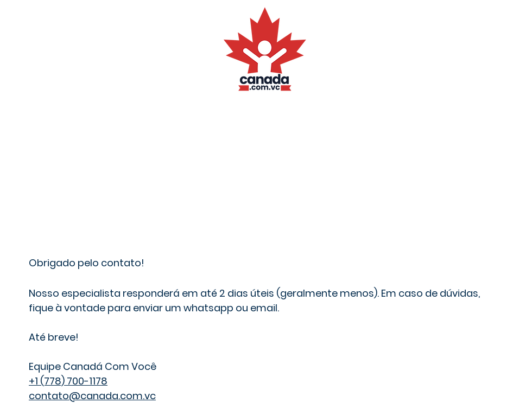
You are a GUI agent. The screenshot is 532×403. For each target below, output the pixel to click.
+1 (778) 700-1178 (68, 381)
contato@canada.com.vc (92, 396)
